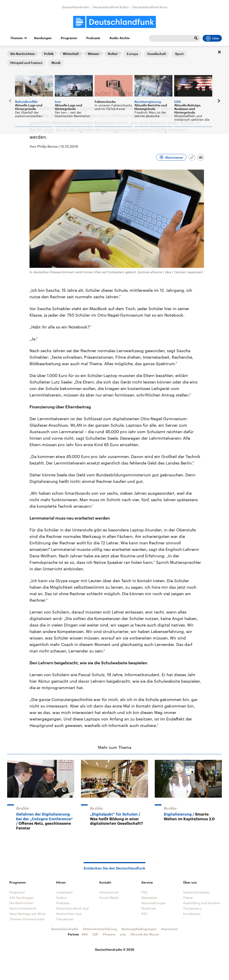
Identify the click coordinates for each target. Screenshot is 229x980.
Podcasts (93, 38)
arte (123, 934)
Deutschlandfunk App (72, 908)
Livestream (64, 892)
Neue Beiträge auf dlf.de (27, 914)
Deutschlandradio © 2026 (115, 949)
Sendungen (43, 38)
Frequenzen (65, 919)
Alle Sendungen (21, 898)
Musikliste (149, 908)
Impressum (170, 929)
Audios (61, 898)
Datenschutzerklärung (100, 929)
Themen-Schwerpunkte (27, 919)
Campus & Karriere (39, 53)
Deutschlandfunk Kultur (111, 7)
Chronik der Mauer (145, 934)
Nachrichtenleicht (23, 908)
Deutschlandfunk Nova (150, 7)
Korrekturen (192, 914)
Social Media (109, 898)
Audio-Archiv (120, 38)
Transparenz (192, 908)
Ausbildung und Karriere (201, 903)
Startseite (14, 53)
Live (212, 38)
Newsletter (149, 898)
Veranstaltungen (154, 903)
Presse (188, 898)
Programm (69, 38)
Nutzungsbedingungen (139, 929)
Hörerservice (109, 892)
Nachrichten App (69, 914)
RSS (144, 914)
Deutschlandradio (76, 7)
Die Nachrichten (22, 903)
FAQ (144, 892)
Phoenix (109, 934)
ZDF (95, 934)
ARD (85, 934)
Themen (17, 38)
